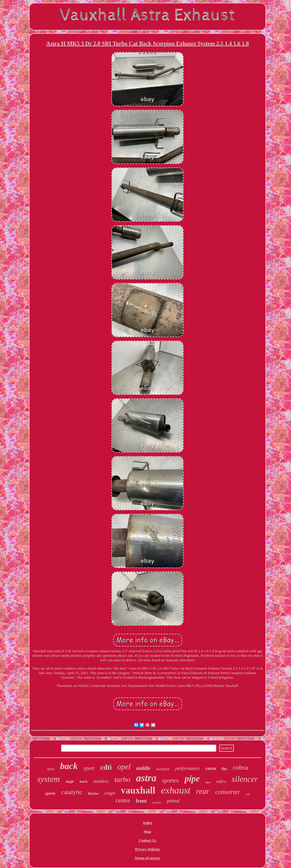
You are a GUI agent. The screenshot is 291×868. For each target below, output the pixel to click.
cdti (106, 767)
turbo (122, 779)
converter (228, 792)
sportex (171, 780)
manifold (163, 769)
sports (50, 793)
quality (157, 802)
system (49, 779)
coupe (110, 793)
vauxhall (138, 790)
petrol (173, 801)
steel (51, 769)
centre (123, 800)
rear (203, 791)
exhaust (176, 790)
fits (224, 769)
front (141, 801)
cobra (240, 767)
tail (248, 794)
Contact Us (147, 840)
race (208, 782)
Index (147, 823)
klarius (93, 793)
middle (143, 768)
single (70, 782)
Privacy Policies (147, 849)
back (69, 766)
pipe (192, 779)
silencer (245, 779)
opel (124, 767)
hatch (84, 782)
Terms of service (148, 858)
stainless (101, 781)
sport (89, 768)
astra (146, 778)
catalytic (72, 792)
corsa (211, 768)
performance (187, 768)
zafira (221, 781)
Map (147, 831)
